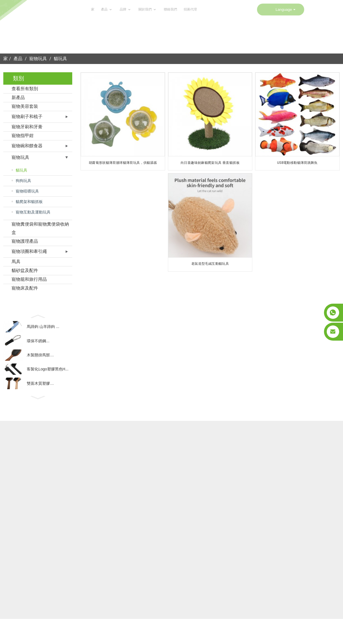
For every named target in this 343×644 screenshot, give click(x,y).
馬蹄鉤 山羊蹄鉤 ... (43, 328)
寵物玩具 (38, 59)
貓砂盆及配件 (25, 270)
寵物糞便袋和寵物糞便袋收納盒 (40, 228)
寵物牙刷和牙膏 (27, 127)
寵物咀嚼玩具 (27, 191)
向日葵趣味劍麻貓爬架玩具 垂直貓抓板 (210, 163)
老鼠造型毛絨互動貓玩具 (210, 264)
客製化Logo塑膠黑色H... (48, 377)
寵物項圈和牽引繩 (29, 251)
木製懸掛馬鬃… (40, 361)
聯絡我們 (122, 10)
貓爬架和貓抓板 (29, 202)
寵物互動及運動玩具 (33, 212)
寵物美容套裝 (25, 106)
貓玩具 (60, 59)
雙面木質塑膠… (40, 394)
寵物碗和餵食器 (27, 146)
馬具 (16, 262)
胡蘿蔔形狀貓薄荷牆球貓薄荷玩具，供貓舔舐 (123, 163)
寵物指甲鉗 (23, 136)
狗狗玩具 (23, 181)
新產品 (18, 97)
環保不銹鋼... (38, 344)
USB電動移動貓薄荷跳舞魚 (297, 163)
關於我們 (99, 10)
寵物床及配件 (25, 288)
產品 (59, 10)
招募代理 (142, 10)
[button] (38, 316)
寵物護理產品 (25, 241)
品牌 (77, 10)
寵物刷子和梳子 (27, 117)
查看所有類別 (25, 89)
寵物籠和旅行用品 (29, 279)
